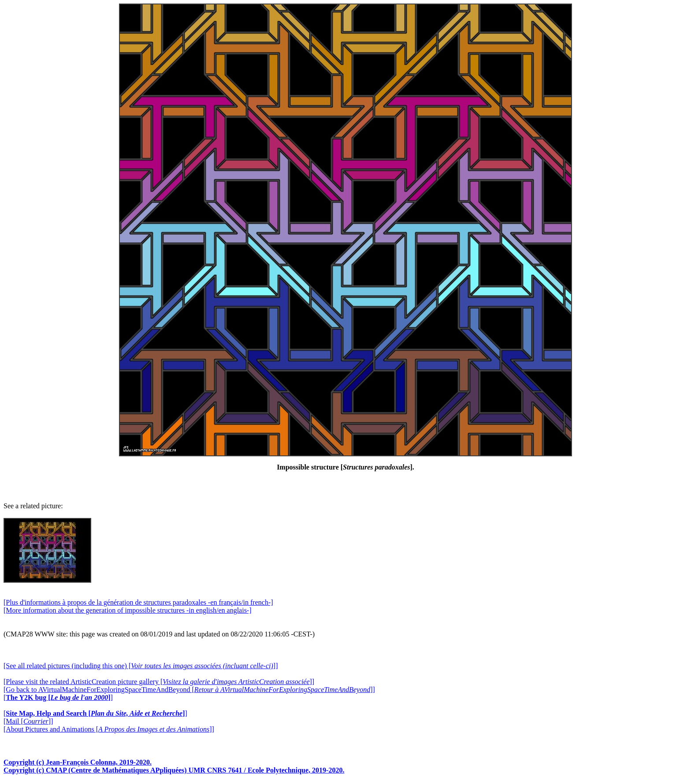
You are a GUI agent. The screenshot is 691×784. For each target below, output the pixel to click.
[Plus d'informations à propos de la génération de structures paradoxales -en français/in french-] (138, 602)
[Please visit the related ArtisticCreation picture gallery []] (159, 682)
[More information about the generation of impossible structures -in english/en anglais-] (128, 610)
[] (58, 697)
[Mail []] (28, 721)
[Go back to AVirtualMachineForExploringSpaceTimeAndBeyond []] (189, 690)
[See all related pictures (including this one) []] (141, 666)
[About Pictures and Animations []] (109, 729)
